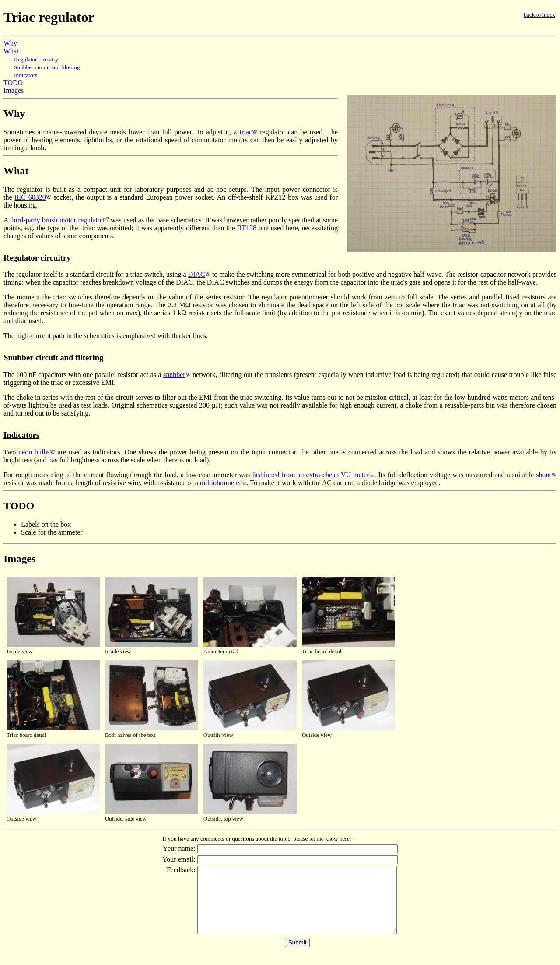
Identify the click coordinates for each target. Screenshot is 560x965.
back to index (539, 15)
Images (14, 90)
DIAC (197, 274)
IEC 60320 (30, 197)
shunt (544, 475)
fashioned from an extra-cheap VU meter (310, 475)
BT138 (247, 228)
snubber (174, 375)
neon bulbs (34, 452)
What (11, 51)
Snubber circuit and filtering (47, 67)
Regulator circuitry (36, 59)
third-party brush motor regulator (57, 220)
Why (10, 43)
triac (246, 132)
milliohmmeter (221, 483)
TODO (13, 83)
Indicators (26, 75)
